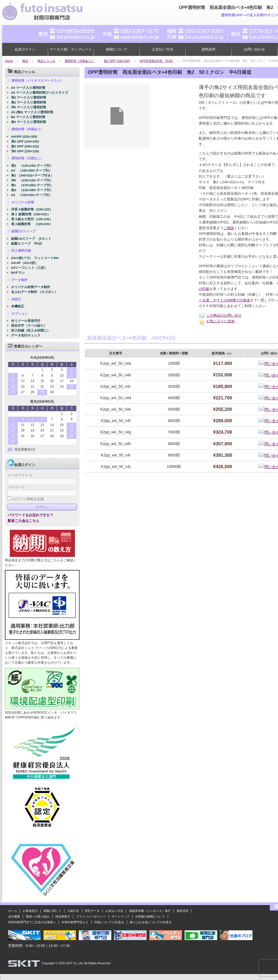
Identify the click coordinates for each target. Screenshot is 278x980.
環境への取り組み (38, 916)
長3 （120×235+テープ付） (32, 166)
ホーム (13, 911)
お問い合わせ (254, 49)
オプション (20, 314)
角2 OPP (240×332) (25, 146)
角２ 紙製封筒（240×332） (31, 214)
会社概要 (14, 916)
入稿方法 (73, 911)
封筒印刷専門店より (75, 922)
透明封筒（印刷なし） (28, 158)
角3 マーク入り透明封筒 (29, 122)
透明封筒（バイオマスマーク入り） (37, 81)
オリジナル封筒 (23, 202)
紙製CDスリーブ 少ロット (31, 239)
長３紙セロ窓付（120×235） (32, 219)
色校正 (16, 299)
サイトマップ (121, 916)
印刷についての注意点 (109, 922)
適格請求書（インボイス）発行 (150, 911)
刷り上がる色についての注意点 (151, 922)
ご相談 (229, 228)
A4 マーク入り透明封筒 (28, 88)
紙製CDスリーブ (23, 231)
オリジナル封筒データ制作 (31, 287)
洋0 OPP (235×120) (25, 151)
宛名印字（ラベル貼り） (29, 325)
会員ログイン (25, 49)
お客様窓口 (30, 911)
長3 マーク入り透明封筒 (29, 97)
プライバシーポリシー (91, 916)
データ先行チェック (26, 335)
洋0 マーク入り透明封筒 (29, 107)
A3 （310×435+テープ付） (32, 195)
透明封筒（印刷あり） (28, 129)
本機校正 (18, 306)
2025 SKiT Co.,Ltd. (71, 963)
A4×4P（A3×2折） (25, 263)
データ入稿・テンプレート (71, 49)
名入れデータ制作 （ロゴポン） (34, 292)
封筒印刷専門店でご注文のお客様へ (32, 922)
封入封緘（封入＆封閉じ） (31, 330)
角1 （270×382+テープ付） (32, 185)
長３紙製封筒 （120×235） (32, 224)
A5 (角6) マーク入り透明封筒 (32, 112)
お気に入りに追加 (217, 321)
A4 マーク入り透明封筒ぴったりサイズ (40, 92)
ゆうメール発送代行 (26, 321)
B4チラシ (18, 272)
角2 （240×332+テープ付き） (33, 175)
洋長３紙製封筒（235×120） (32, 209)
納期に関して (52, 911)
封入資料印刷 (21, 251)
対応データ (92, 911)
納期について (117, 49)
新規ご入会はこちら (23, 521)
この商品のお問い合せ (220, 315)
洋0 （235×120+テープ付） (32, 180)
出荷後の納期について (150, 916)
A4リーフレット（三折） (29, 268)
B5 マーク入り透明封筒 (28, 117)
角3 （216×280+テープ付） (32, 190)
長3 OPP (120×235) (25, 141)
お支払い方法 (163, 49)
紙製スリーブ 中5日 (27, 243)
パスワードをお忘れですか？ (31, 515)
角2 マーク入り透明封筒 (29, 102)
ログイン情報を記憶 (26, 499)
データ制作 (20, 280)
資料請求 (208, 49)
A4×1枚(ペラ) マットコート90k (35, 258)
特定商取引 (63, 916)
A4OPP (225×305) (24, 136)
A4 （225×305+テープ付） (32, 170)
